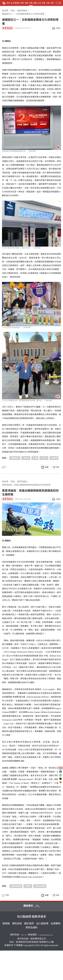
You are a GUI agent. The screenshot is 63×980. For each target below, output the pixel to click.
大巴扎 (44, 487)
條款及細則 (32, 957)
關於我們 (29, 953)
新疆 (35, 487)
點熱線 (6, 953)
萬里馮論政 (8, 28)
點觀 (35, 3)
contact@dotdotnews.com (46, 965)
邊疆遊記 (15, 487)
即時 (22, 3)
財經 (44, 3)
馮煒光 (26, 487)
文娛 (48, 3)
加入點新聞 (42, 953)
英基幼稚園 (40, 916)
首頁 (8, 3)
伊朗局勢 (16, 3)
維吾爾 (54, 487)
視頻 (26, 3)
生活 (39, 3)
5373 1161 (24, 965)
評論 (31, 3)
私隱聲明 (56, 953)
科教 (52, 3)
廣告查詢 (17, 953)
